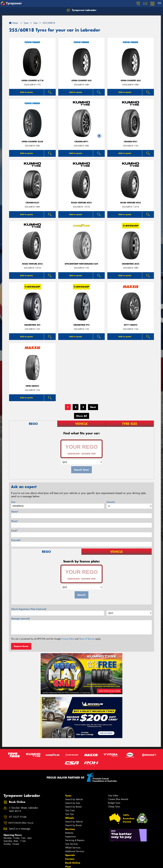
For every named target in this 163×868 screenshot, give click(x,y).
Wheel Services (73, 848)
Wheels (70, 818)
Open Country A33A (32, 142)
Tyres (68, 796)
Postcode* (16, 540)
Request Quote (21, 646)
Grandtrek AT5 (32, 325)
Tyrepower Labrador (81, 10)
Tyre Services (72, 844)
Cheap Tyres (114, 807)
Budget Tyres (114, 803)
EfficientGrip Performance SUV (81, 264)
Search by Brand (73, 807)
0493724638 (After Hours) (21, 823)
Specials (70, 855)
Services (70, 829)
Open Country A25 (81, 81)
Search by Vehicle (74, 799)
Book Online (73, 863)
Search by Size (73, 803)
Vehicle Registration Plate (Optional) (29, 609)
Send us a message (20, 829)
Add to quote (26, 92)
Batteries (69, 833)
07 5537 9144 (18, 817)
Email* (14, 531)
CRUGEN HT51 (131, 142)
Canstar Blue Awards (118, 799)
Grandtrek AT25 (131, 264)
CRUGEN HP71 (81, 142)
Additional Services (75, 851)
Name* (15, 512)
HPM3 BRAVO (32, 386)
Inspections (70, 837)
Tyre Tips (69, 814)
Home (13, 23)
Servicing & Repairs (75, 840)
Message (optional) (20, 619)
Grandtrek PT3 (81, 325)
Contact (70, 859)
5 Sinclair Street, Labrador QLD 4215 (24, 809)
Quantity (111, 502)
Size (13, 502)
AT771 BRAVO (131, 325)
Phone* (15, 521)
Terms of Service (87, 639)
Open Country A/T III (32, 81)
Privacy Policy (68, 639)
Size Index (113, 796)
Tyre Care (70, 810)
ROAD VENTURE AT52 (81, 203)
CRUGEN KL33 (32, 203)
